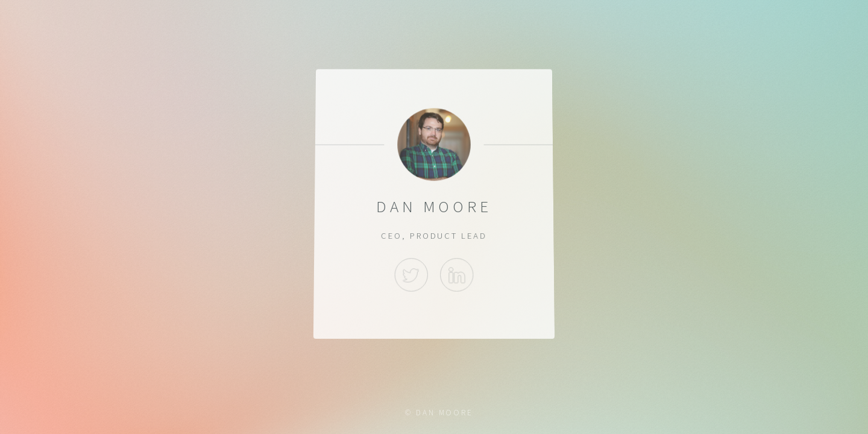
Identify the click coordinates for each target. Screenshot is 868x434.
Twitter (411, 275)
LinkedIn (457, 275)
